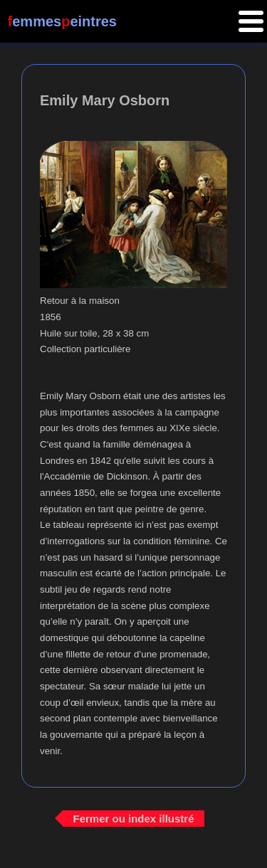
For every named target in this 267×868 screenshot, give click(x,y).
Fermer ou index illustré (133, 819)
